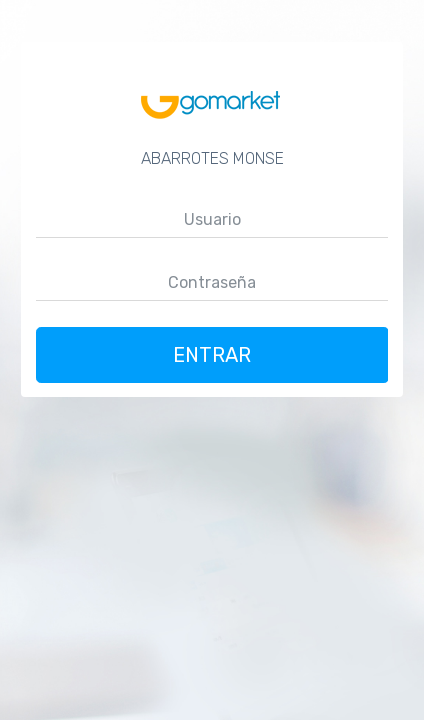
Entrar (212, 355)
